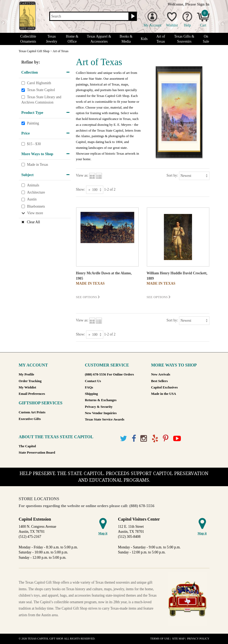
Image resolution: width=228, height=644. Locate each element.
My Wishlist (28, 387)
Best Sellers (160, 381)
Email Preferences (32, 394)
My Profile (26, 374)
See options (88, 297)
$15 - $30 (34, 144)
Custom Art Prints (32, 412)
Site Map (178, 639)
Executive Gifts (30, 419)
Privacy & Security (99, 407)
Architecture (36, 192)
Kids (144, 39)
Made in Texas (38, 165)
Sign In (203, 4)
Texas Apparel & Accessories (99, 39)
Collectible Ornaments (28, 39)
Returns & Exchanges (101, 400)
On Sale (206, 39)
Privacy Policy (198, 639)
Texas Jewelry (52, 39)
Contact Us (93, 381)
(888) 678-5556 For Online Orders (109, 374)
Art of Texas (161, 39)
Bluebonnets (36, 206)
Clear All (33, 222)
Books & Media (126, 39)
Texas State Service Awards (105, 419)
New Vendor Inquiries (101, 413)
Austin (32, 199)
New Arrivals (161, 374)
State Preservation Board (37, 453)
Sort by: (172, 175)
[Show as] (95, 190)
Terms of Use (160, 639)
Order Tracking (30, 381)
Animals (33, 185)
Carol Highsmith (39, 83)
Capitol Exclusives (165, 387)
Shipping (91, 394)
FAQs (89, 387)
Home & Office (72, 39)
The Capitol (27, 446)
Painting (33, 123)
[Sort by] (194, 176)
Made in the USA (164, 394)
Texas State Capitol (41, 90)
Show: (81, 189)
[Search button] (132, 16)
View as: (82, 175)
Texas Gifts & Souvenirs (184, 39)
